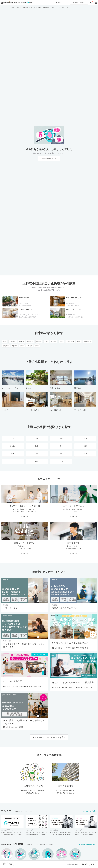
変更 (93, 864)
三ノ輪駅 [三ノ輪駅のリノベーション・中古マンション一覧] (54, 342)
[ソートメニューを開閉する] (4, 864)
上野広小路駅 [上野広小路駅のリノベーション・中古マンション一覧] (70, 342)
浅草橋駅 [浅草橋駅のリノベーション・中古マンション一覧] (29, 346)
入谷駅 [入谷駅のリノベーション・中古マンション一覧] (46, 342)
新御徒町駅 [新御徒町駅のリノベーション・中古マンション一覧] (6, 346)
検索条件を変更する (49, 158)
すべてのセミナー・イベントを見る (49, 737)
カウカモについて (61, 3)
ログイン (79, 3)
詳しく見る (25, 516)
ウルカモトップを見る (90, 811)
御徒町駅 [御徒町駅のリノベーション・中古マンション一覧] (15, 346)
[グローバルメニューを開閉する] (96, 3)
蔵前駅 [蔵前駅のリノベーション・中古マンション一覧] (4, 342)
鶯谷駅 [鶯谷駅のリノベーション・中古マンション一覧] (79, 342)
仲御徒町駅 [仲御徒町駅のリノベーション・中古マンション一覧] (30, 342)
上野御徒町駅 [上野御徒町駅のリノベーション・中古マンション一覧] (88, 342)
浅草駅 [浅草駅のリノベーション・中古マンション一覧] (22, 346)
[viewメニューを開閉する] (10, 864)
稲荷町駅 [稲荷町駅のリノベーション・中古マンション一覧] (39, 342)
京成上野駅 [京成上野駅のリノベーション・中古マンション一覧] (13, 342)
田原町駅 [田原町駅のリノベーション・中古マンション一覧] (21, 342)
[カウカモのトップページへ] (16, 3)
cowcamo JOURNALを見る (88, 844)
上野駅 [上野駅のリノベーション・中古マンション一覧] (61, 342)
